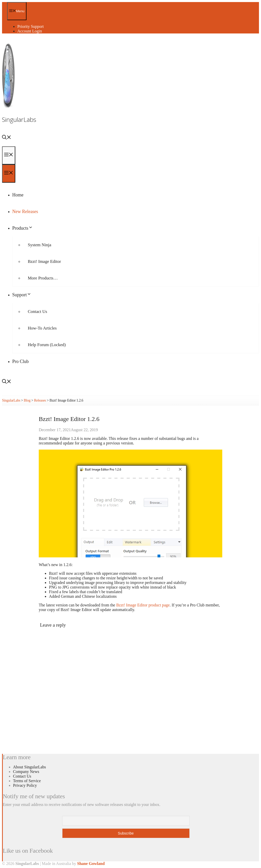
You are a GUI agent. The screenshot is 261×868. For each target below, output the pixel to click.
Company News (26, 772)
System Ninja (40, 245)
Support (22, 295)
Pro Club (20, 361)
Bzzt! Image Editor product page (143, 605)
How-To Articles (42, 328)
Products (23, 228)
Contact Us (37, 312)
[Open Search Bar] (7, 138)
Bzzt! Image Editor (44, 261)
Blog (27, 400)
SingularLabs (19, 119)
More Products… (43, 278)
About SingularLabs (29, 767)
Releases (40, 400)
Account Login (30, 31)
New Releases (25, 212)
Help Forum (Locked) (47, 345)
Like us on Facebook (28, 851)
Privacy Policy (25, 785)
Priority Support (31, 26)
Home (18, 195)
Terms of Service (27, 781)
